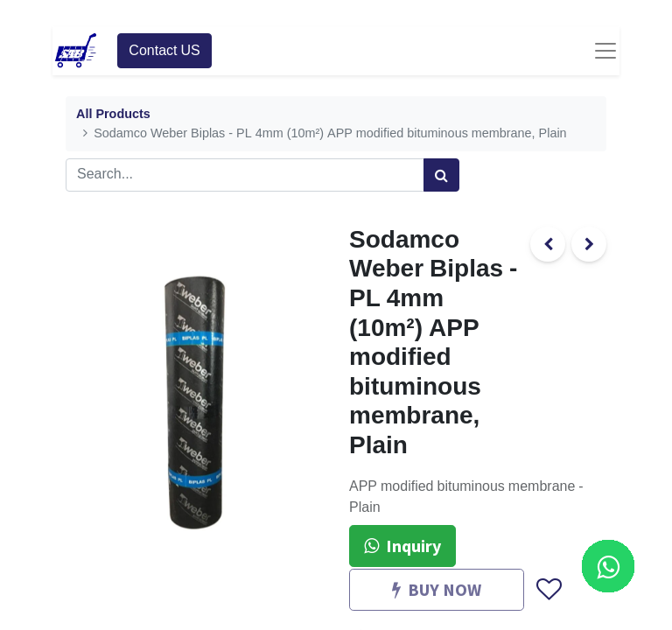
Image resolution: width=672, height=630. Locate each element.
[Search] (441, 175)
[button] (548, 590)
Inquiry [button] (402, 546)
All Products (113, 114)
